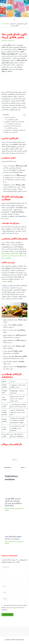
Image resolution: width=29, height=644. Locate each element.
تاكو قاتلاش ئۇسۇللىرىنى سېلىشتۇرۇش (15, 130)
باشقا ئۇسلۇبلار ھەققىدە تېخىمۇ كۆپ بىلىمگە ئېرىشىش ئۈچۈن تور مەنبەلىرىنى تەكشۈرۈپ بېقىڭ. (14, 256)
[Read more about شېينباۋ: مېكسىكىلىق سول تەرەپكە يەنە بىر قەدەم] (15, 524)
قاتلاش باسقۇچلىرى (13, 119)
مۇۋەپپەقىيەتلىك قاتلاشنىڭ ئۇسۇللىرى (14, 122)
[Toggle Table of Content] (24, 115)
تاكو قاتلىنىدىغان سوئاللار (11, 132)
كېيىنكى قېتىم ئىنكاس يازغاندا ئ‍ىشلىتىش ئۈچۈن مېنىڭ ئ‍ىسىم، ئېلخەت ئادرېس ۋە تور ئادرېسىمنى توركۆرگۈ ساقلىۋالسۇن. (14, 607)
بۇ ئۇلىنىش (4, 281)
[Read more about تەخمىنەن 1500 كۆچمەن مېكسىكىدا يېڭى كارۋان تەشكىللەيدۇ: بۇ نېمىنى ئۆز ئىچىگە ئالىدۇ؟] (15, 489)
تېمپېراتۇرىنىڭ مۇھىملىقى (14, 124)
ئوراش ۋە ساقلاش (12, 128)
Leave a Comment (10, 509)
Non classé (5, 24)
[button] (14, 19)
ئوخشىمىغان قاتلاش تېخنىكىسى (13, 126)
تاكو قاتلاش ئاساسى (10, 117)
